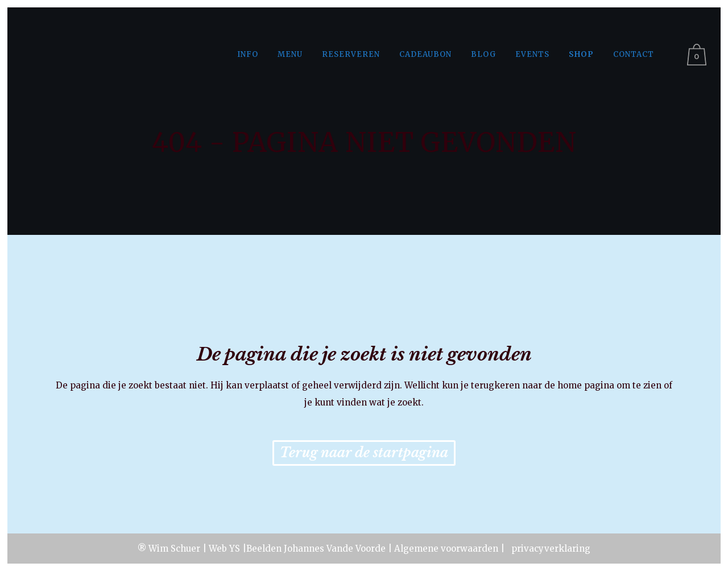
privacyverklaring (550, 549)
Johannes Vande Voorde (335, 549)
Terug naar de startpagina (364, 453)
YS (235, 549)
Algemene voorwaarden (446, 549)
